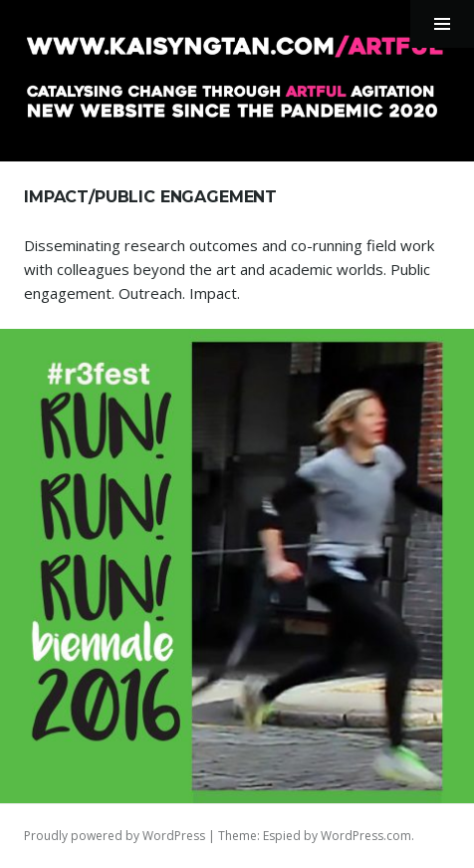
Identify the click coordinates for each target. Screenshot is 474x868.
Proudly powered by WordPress (115, 836)
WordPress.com (366, 836)
